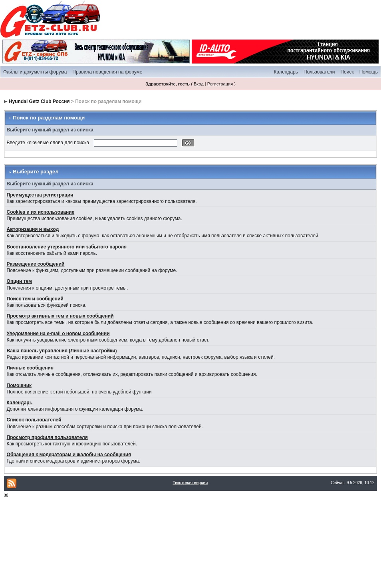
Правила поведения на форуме (107, 72)
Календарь (286, 72)
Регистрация (220, 84)
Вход (199, 84)
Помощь (369, 72)
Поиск (347, 72)
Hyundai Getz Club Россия (39, 101)
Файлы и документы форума (35, 72)
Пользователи (319, 72)
